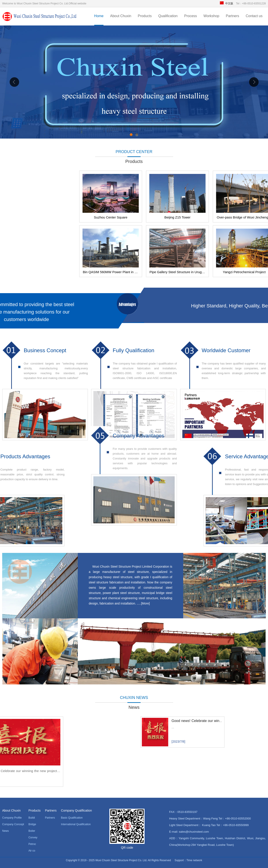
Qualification (168, 16)
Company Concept (13, 824)
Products (145, 16)
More (145, 603)
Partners (232, 16)
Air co (32, 851)
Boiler (32, 831)
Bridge (32, 824)
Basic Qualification (72, 818)
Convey (33, 837)
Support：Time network (188, 860)
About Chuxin (121, 16)
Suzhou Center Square (196, 217)
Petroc (32, 844)
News (5, 831)
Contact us (254, 16)
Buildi (32, 818)
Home (99, 16)
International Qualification (76, 824)
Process (191, 16)
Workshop (211, 16)
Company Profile (12, 818)
